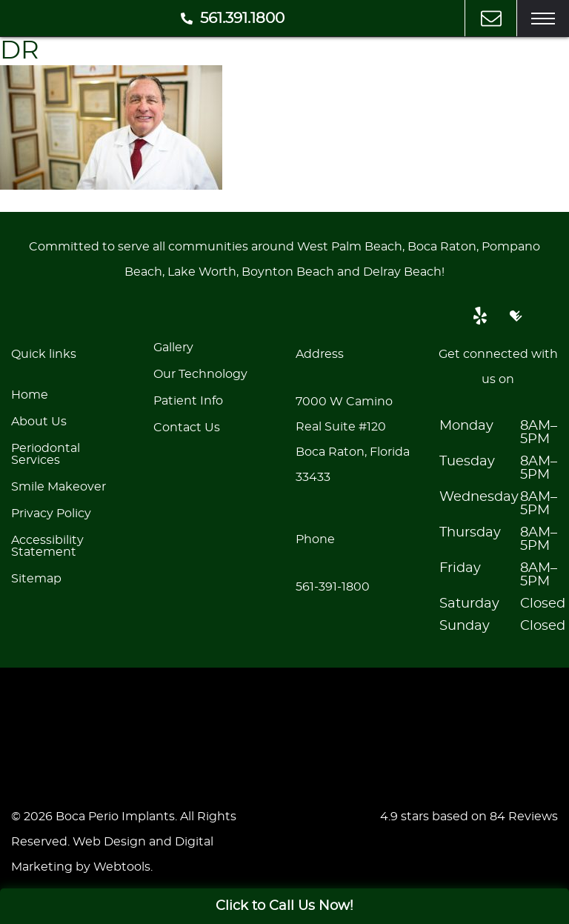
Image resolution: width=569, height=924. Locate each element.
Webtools (122, 867)
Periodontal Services (46, 454)
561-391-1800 (333, 587)
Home (30, 395)
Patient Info (188, 401)
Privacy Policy (51, 513)
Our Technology (200, 374)
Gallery (173, 348)
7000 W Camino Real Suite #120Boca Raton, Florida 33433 (353, 439)
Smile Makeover (59, 487)
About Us (39, 422)
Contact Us (187, 428)
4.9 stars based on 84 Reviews (469, 817)
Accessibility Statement (47, 546)
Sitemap (36, 579)
